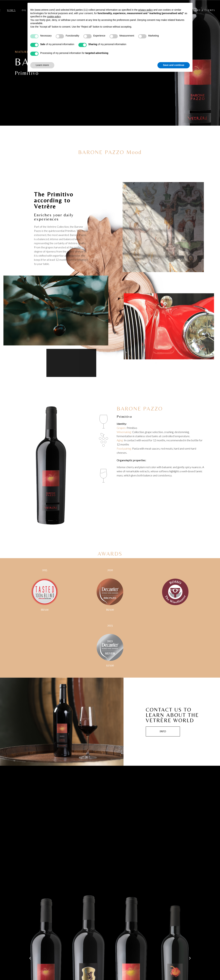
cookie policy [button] (54, 17)
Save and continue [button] (174, 65)
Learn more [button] (42, 65)
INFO (163, 731)
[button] (30, 958)
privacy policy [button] (145, 10)
